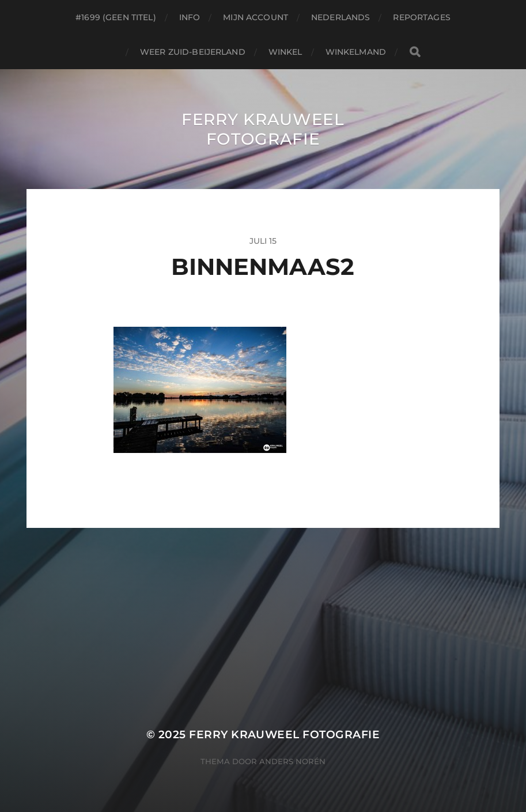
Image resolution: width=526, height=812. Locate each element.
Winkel (285, 52)
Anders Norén (292, 761)
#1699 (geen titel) (116, 17)
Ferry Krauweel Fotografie (263, 129)
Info (190, 17)
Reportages (421, 17)
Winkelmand (356, 52)
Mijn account (256, 17)
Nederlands (340, 17)
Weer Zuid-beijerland (193, 52)
